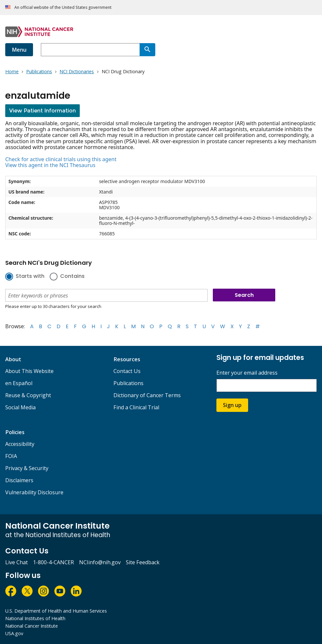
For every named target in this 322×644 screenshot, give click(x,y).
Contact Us (127, 371)
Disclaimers (19, 480)
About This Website (29, 371)
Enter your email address (247, 373)
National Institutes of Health (35, 618)
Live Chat (17, 562)
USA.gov (14, 633)
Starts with (30, 277)
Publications (128, 383)
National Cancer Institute (32, 626)
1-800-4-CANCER (53, 562)
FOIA (11, 456)
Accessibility (20, 444)
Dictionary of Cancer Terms (147, 395)
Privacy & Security (27, 468)
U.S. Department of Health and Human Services (56, 611)
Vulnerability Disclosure (34, 492)
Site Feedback (143, 562)
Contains (72, 277)
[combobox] (90, 50)
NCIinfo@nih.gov (100, 562)
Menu (19, 50)
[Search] (147, 50)
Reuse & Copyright (28, 395)
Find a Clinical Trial (136, 407)
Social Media (20, 407)
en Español (19, 383)
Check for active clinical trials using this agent (61, 159)
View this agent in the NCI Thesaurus (50, 165)
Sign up (232, 405)
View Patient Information (42, 111)
